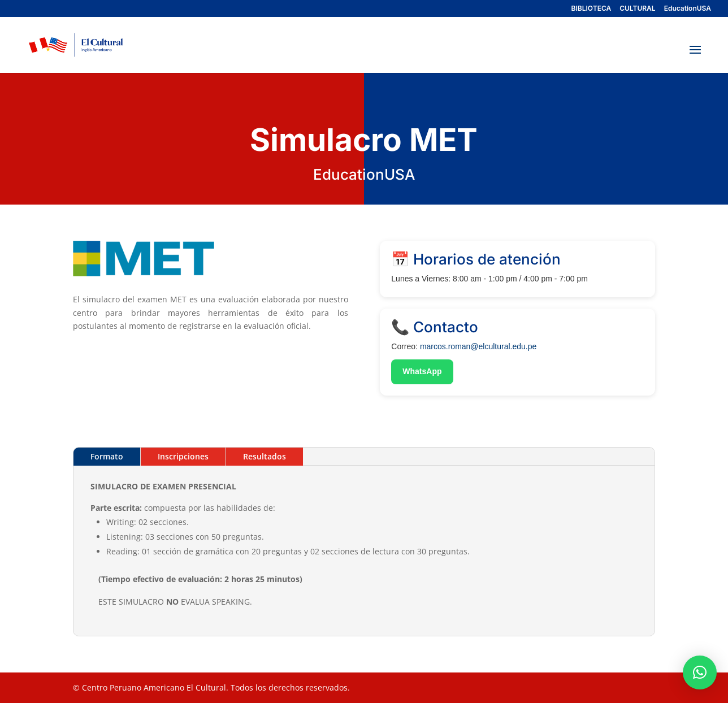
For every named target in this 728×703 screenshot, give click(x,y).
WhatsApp (422, 371)
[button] (700, 672)
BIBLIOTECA (591, 9)
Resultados (265, 456)
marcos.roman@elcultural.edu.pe (478, 346)
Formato (107, 456)
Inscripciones (183, 456)
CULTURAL (637, 9)
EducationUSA (688, 9)
